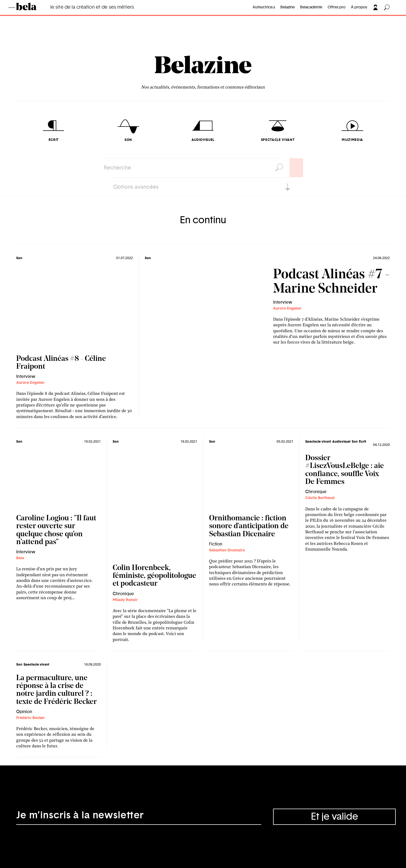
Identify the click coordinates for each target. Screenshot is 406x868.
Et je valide (335, 817)
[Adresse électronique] (139, 817)
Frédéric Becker (31, 718)
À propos (359, 7)
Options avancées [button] (136, 187)
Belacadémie (311, 7)
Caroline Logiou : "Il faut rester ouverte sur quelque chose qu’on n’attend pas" (56, 530)
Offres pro (337, 7)
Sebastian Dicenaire (227, 550)
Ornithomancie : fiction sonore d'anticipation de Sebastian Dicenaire (249, 526)
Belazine (288, 7)
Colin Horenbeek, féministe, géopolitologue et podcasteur (154, 576)
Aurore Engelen (30, 383)
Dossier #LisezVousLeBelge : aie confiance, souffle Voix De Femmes (345, 470)
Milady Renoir (125, 600)
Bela (20, 558)
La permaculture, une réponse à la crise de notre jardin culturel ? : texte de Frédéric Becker (56, 690)
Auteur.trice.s (264, 7)
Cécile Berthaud (320, 498)
